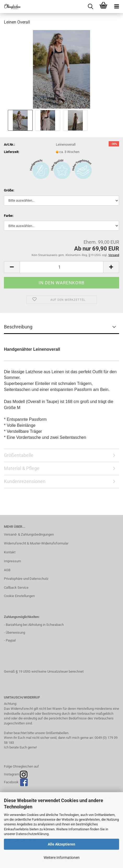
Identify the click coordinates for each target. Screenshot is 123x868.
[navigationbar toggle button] (116, 7)
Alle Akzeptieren (61, 844)
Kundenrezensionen (25, 481)
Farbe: (9, 216)
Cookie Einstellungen (19, 596)
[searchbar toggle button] (90, 7)
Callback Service (16, 588)
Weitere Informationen (62, 858)
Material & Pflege (22, 468)
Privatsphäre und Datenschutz (26, 579)
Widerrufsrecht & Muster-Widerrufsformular (36, 543)
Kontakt (10, 552)
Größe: (9, 190)
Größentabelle (19, 455)
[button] (12, 267)
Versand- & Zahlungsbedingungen (29, 534)
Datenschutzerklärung (32, 834)
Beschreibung (18, 327)
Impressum (12, 561)
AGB (7, 570)
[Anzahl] (61, 267)
